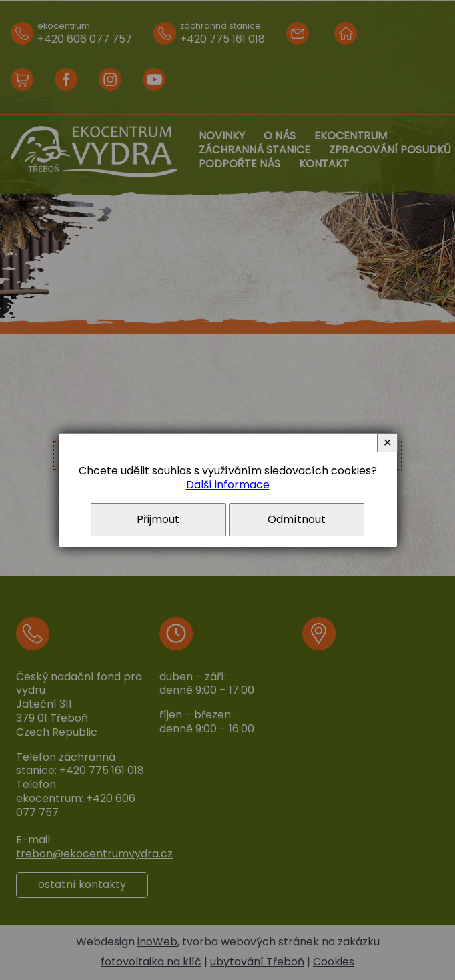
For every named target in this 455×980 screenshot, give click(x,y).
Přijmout (158, 519)
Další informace (228, 485)
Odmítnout (297, 519)
